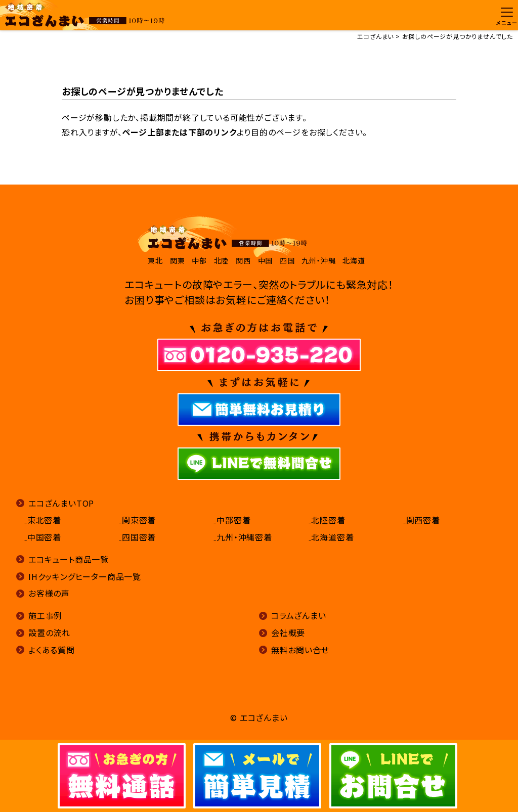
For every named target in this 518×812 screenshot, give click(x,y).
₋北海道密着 (331, 537)
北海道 (354, 260)
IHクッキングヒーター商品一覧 (85, 576)
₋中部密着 (232, 520)
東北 (155, 260)
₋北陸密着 (327, 520)
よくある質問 (52, 650)
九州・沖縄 (318, 260)
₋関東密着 (137, 520)
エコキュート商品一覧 (69, 559)
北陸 (222, 260)
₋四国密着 (137, 537)
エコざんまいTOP (61, 503)
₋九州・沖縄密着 (243, 537)
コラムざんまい (299, 615)
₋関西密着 (422, 520)
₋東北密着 (43, 520)
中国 (266, 260)
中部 (199, 260)
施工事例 (45, 615)
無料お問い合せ (300, 650)
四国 (287, 260)
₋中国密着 (43, 537)
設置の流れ (49, 633)
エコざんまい (375, 36)
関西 (243, 260)
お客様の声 (49, 593)
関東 (178, 260)
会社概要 (288, 633)
